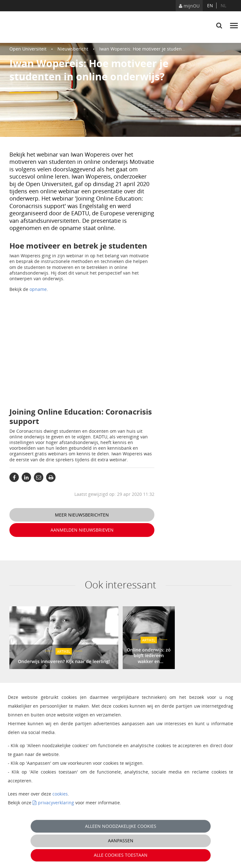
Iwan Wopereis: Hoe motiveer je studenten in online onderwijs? (166, 49)
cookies (60, 794)
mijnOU (189, 6)
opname (38, 289)
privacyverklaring (56, 803)
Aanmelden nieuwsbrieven (82, 530)
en (210, 5)
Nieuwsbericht (73, 49)
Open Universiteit (28, 49)
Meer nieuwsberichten (82, 515)
